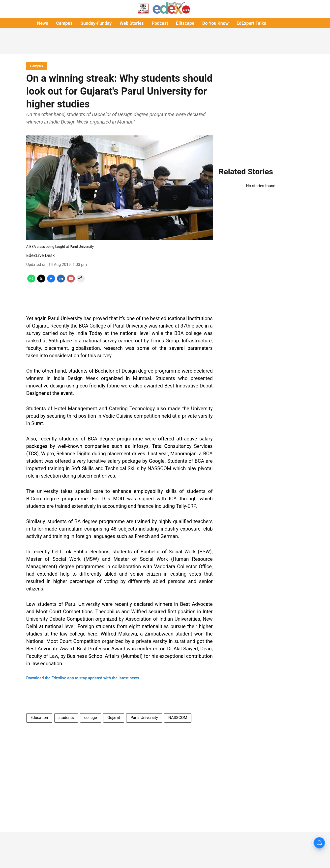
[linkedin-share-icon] (61, 281)
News (43, 23)
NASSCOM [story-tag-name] (178, 718)
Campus (64, 23)
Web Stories (132, 23)
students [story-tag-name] (66, 718)
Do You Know (215, 23)
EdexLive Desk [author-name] (41, 255)
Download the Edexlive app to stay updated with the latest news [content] (83, 678)
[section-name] (37, 66)
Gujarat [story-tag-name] (114, 718)
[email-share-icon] (71, 281)
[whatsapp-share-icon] (31, 281)
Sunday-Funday (96, 23)
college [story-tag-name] (91, 718)
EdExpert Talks (251, 23)
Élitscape (185, 23)
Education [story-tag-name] (39, 718)
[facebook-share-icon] (51, 281)
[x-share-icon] (41, 281)
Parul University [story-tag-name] (144, 718)
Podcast (160, 23)
